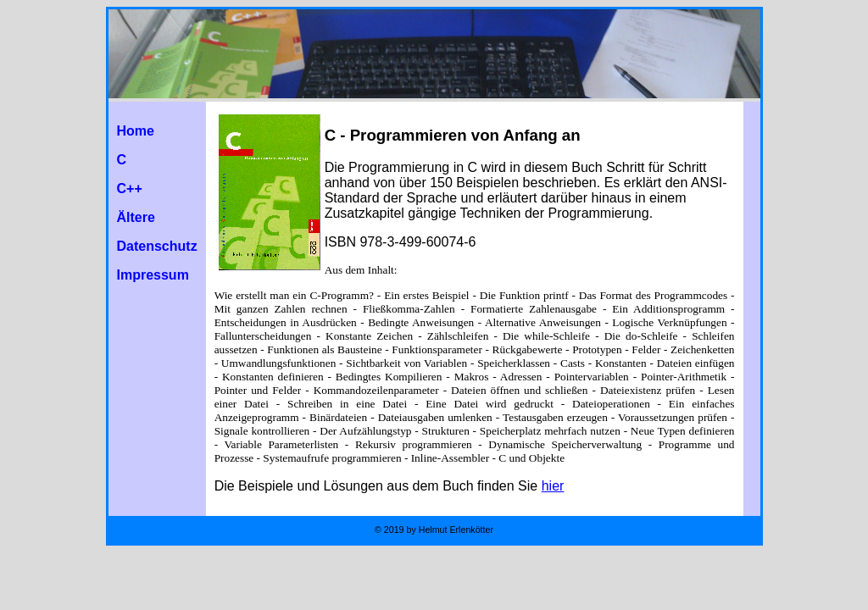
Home (136, 131)
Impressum (153, 275)
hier (553, 486)
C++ (130, 189)
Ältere (136, 217)
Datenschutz (157, 246)
